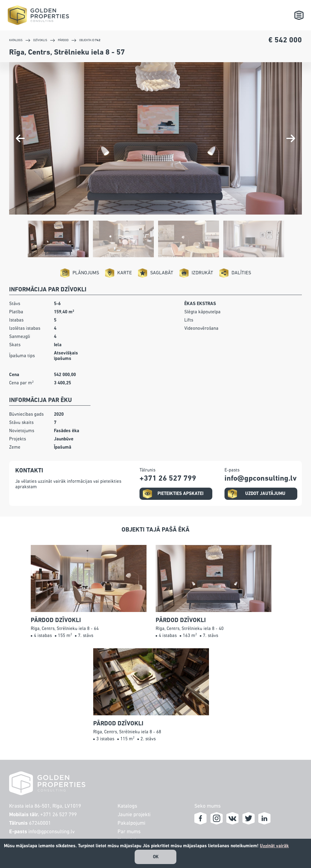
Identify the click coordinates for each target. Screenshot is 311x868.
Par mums (128, 832)
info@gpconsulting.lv (51, 832)
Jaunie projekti (133, 815)
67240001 (40, 823)
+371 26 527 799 (58, 815)
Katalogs (126, 806)
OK (156, 857)
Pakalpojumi (130, 823)
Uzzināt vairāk (274, 846)
